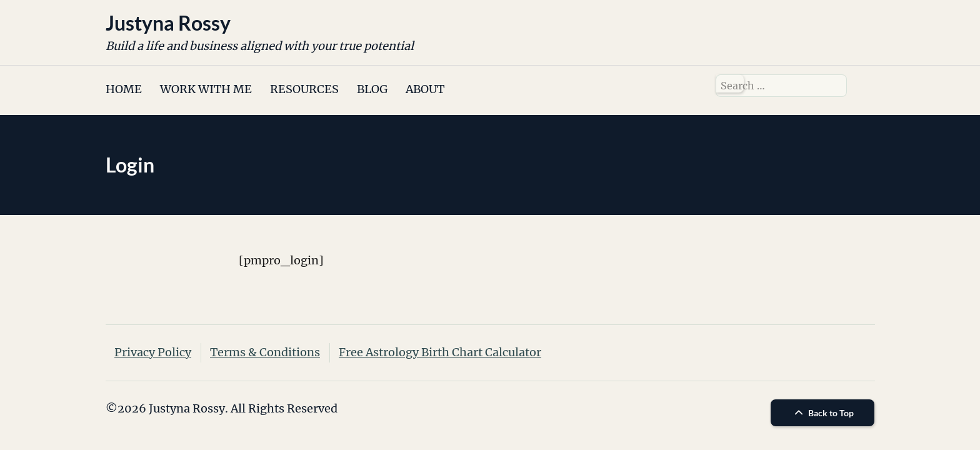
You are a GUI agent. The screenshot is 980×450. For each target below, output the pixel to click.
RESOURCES (304, 89)
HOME (124, 89)
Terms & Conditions (265, 352)
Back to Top (822, 413)
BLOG (372, 89)
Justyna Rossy (168, 23)
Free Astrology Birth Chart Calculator (440, 352)
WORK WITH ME (206, 89)
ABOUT (425, 89)
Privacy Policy (153, 352)
